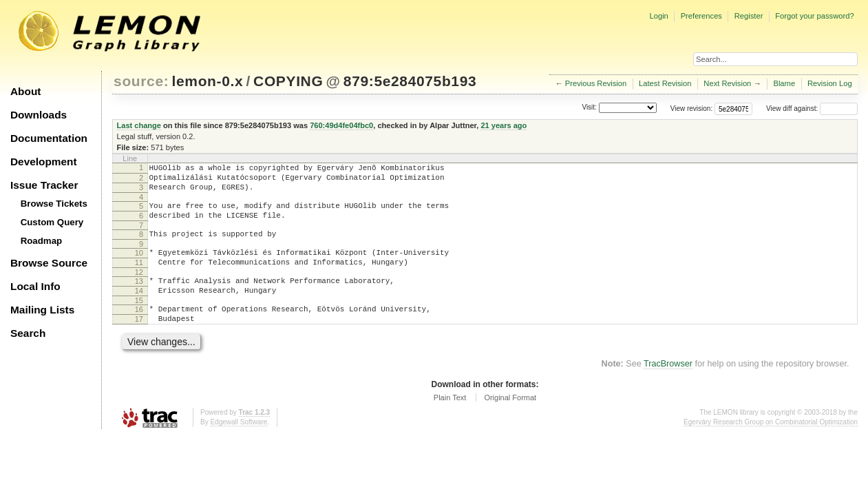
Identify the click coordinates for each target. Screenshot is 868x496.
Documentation (49, 138)
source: (141, 81)
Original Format (510, 422)
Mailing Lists (42, 310)
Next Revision (727, 83)
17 (139, 342)
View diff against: (812, 108)
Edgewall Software (239, 447)
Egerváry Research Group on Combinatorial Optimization (771, 447)
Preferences (701, 16)
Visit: (589, 108)
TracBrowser (668, 389)
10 (139, 265)
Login (658, 16)
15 (139, 321)
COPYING (288, 81)
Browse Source (49, 263)
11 (139, 277)
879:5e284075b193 (410, 81)
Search (28, 333)
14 (139, 309)
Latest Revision (665, 83)
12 (139, 289)
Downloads (39, 115)
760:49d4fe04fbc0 (341, 125)
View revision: (692, 108)
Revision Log (830, 83)
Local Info (35, 286)
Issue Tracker (44, 185)
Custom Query (52, 222)
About (25, 91)
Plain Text (450, 422)
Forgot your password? (814, 16)
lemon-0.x (208, 81)
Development (44, 162)
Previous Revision (596, 83)
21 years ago (504, 125)
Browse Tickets (54, 204)
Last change (139, 125)
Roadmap (42, 241)
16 (139, 330)
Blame (784, 83)
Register (749, 16)
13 (139, 298)
